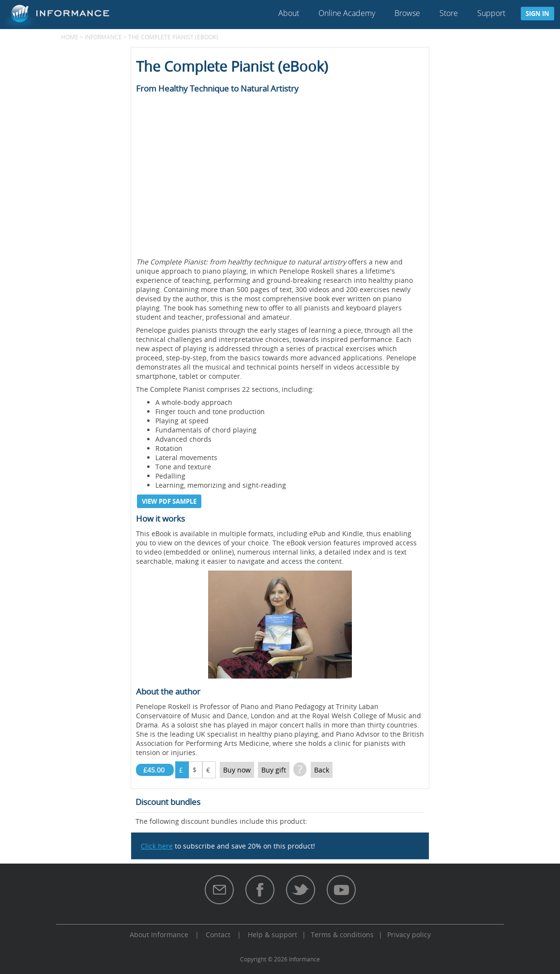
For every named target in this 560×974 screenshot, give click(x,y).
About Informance (159, 935)
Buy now (237, 770)
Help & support (272, 935)
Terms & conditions (342, 935)
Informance (103, 37)
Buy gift (274, 770)
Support (491, 13)
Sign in (537, 14)
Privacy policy (409, 935)
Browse (407, 13)
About (289, 13)
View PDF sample (169, 501)
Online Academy (347, 13)
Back (322, 770)
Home (70, 37)
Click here (157, 846)
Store (449, 13)
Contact (218, 935)
